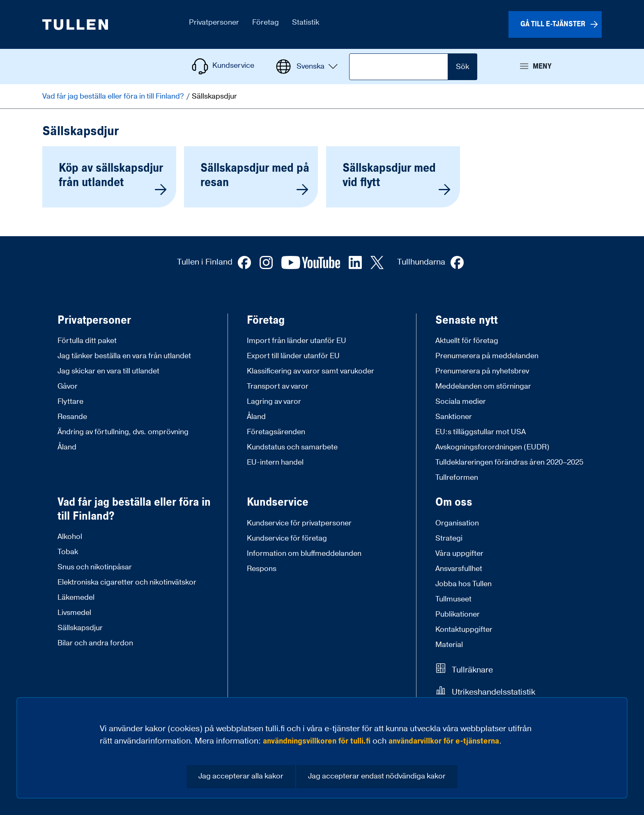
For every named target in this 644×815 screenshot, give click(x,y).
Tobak (68, 552)
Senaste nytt (467, 320)
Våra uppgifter (459, 554)
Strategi (449, 538)
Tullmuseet (453, 599)
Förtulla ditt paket (87, 341)
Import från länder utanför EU (297, 341)
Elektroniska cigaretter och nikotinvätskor (127, 582)
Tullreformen (457, 478)
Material (449, 645)
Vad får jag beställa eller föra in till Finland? (114, 96)
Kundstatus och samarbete (292, 447)
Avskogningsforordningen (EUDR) (492, 447)
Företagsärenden (276, 432)
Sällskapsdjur (80, 628)
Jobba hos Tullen (463, 584)
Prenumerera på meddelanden (487, 356)
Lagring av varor (274, 402)
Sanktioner (454, 417)
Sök (462, 67)
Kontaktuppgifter (464, 630)
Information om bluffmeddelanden (304, 554)
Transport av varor (278, 386)
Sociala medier (461, 402)
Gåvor (68, 386)
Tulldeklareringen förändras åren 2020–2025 (509, 462)
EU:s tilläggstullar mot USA (481, 432)
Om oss (454, 502)
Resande (72, 417)
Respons (262, 569)
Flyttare (70, 402)
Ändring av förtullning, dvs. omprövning (123, 432)
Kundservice (278, 502)
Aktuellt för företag (467, 341)
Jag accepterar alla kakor (241, 776)
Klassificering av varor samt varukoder (310, 371)
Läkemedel (76, 597)
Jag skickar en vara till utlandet (108, 371)
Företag (266, 320)
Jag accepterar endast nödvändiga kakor (377, 776)
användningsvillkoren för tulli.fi (317, 741)
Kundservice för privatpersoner (299, 523)
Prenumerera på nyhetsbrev (482, 371)
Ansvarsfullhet (459, 569)
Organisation (457, 523)
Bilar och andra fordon (95, 643)
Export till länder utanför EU (293, 356)
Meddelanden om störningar (483, 386)
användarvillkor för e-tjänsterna (444, 741)
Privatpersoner (94, 320)
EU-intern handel (275, 462)
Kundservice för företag (287, 538)
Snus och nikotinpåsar (95, 567)
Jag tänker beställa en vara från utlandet (124, 356)
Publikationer (458, 614)
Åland (67, 447)
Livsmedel (74, 613)
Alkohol (70, 537)
